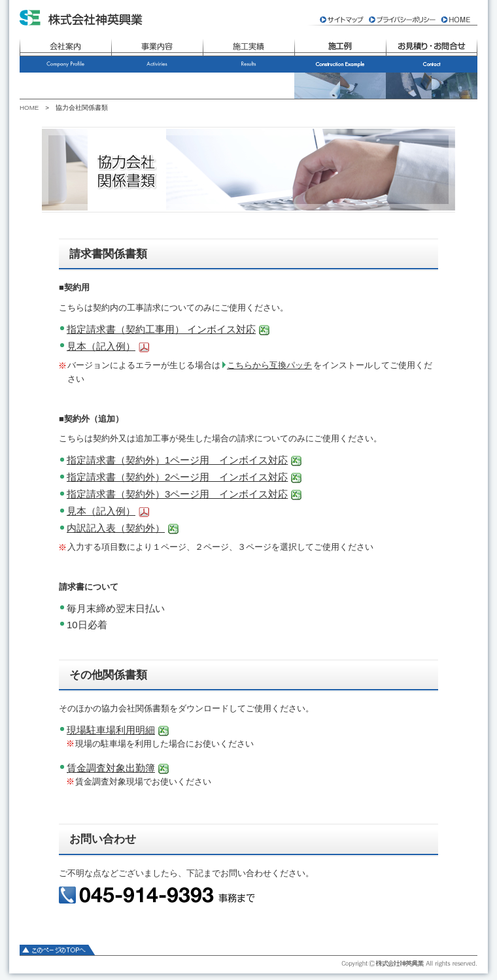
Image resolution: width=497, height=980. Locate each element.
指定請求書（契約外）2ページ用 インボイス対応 (177, 477)
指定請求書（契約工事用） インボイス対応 (161, 329)
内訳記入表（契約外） (116, 528)
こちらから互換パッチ (269, 365)
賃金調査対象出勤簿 (111, 768)
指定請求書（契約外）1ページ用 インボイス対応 (177, 460)
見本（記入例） (101, 346)
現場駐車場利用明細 (111, 730)
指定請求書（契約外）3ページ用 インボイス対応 (177, 494)
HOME (29, 108)
